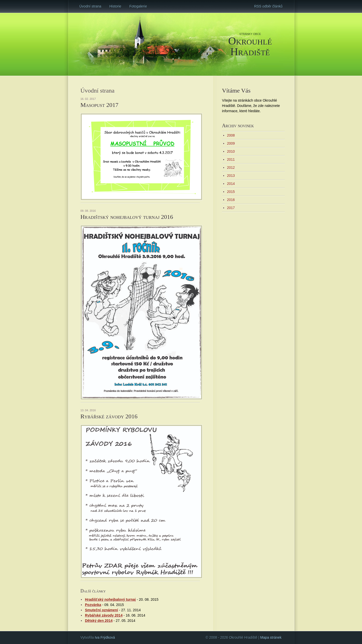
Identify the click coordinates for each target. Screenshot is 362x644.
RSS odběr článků (268, 6)
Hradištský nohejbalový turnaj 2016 (127, 217)
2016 (231, 200)
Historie (115, 6)
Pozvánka (93, 605)
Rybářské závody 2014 (104, 615)
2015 (231, 192)
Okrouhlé (250, 46)
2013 (231, 176)
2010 (231, 151)
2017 (231, 208)
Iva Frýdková (105, 637)
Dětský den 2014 (99, 621)
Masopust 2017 (99, 105)
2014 (231, 184)
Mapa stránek (271, 637)
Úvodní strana (90, 6)
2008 (231, 135)
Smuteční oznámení (101, 610)
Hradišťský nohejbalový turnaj (110, 599)
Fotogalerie (138, 6)
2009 (231, 143)
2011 (231, 159)
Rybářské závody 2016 (109, 416)
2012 (231, 168)
